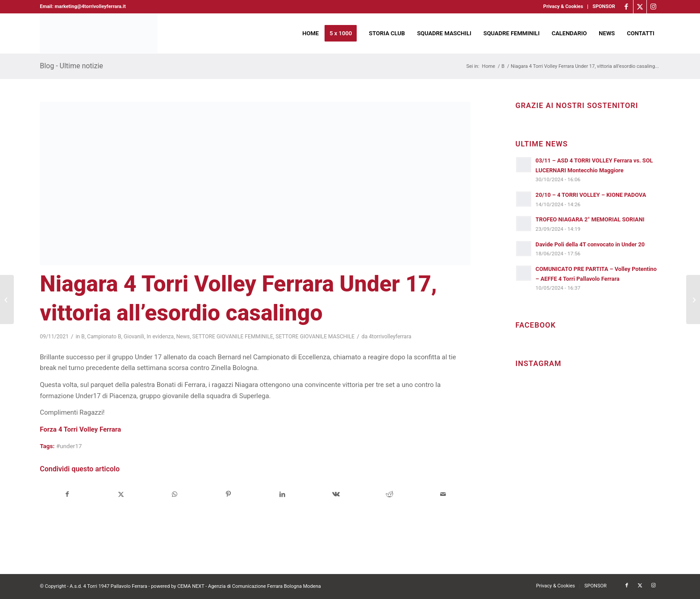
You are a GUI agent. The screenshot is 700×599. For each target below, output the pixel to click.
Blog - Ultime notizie (71, 66)
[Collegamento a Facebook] (627, 7)
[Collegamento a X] (640, 7)
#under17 (69, 446)
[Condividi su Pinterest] (228, 494)
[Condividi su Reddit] (390, 494)
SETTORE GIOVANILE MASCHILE (315, 337)
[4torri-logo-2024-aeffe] (99, 33)
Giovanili (134, 337)
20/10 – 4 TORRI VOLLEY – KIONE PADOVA (591, 195)
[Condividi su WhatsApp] (175, 494)
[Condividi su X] (121, 494)
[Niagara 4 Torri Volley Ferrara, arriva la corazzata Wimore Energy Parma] (693, 299)
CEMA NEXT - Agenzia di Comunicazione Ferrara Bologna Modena (249, 586)
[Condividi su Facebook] (67, 494)
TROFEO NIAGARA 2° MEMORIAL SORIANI (590, 219)
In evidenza (160, 337)
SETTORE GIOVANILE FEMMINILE (233, 337)
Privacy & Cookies (563, 6)
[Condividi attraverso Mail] (443, 494)
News (183, 337)
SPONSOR (604, 6)
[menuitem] (563, 7)
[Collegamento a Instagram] (654, 7)
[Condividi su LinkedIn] (282, 494)
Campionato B (104, 337)
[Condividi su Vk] (336, 494)
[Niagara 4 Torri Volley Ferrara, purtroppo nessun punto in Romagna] (7, 299)
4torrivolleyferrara (390, 337)
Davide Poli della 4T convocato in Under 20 (590, 244)
